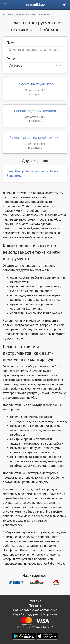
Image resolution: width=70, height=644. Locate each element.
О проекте (50, 614)
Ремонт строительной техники (35, 138)
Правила (35, 606)
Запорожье (15, 176)
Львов (54, 171)
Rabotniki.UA (35, 5)
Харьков (31, 171)
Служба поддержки (27, 614)
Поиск (11, 43)
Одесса (43, 171)
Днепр (19, 171)
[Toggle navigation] (5, 5)
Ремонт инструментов (35, 84)
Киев (10, 171)
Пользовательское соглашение (35, 610)
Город (11, 58)
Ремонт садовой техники (35, 111)
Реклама (35, 601)
